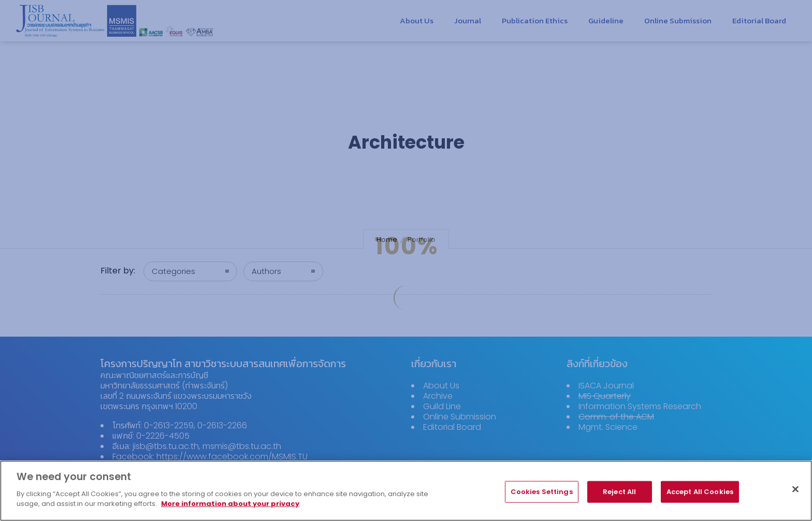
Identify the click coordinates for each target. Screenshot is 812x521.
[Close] (795, 494)
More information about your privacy (230, 509)
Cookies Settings (542, 496)
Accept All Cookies (700, 496)
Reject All (619, 496)
